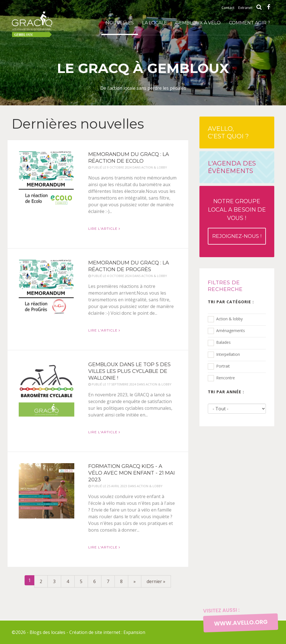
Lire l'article (104, 229)
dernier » (156, 581)
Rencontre (226, 378)
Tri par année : (226, 392)
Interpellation (228, 354)
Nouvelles (120, 23)
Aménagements (231, 331)
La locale (155, 23)
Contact (228, 8)
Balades (223, 342)
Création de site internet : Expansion (107, 632)
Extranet (245, 8)
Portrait (223, 366)
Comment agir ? (250, 23)
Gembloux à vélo (198, 23)
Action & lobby (229, 319)
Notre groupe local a (237, 221)
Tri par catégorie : (231, 302)
